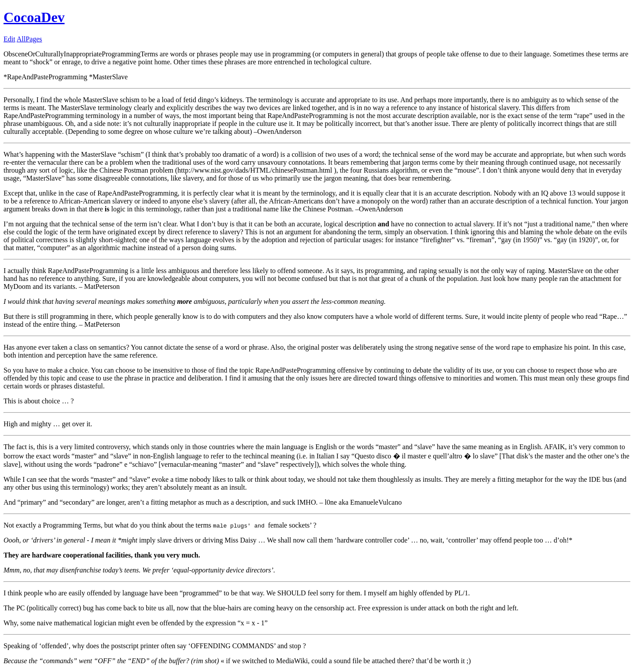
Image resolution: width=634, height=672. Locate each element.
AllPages (29, 39)
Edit (9, 39)
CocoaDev (34, 17)
